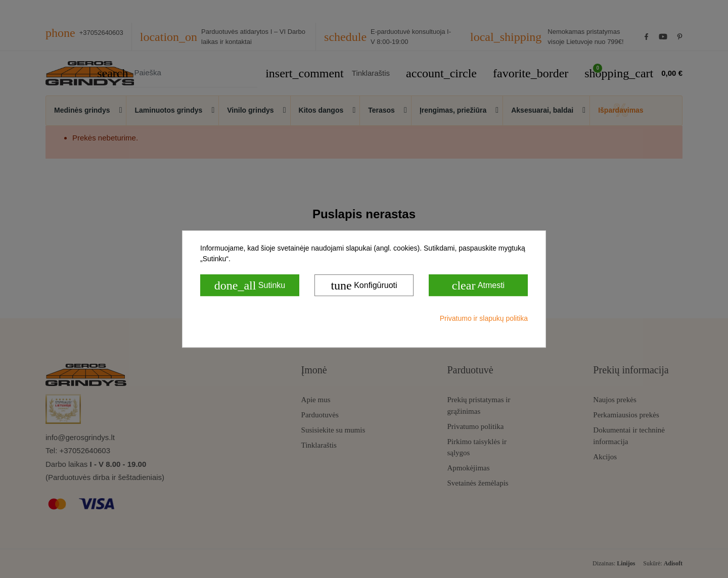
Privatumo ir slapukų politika (484, 318)
